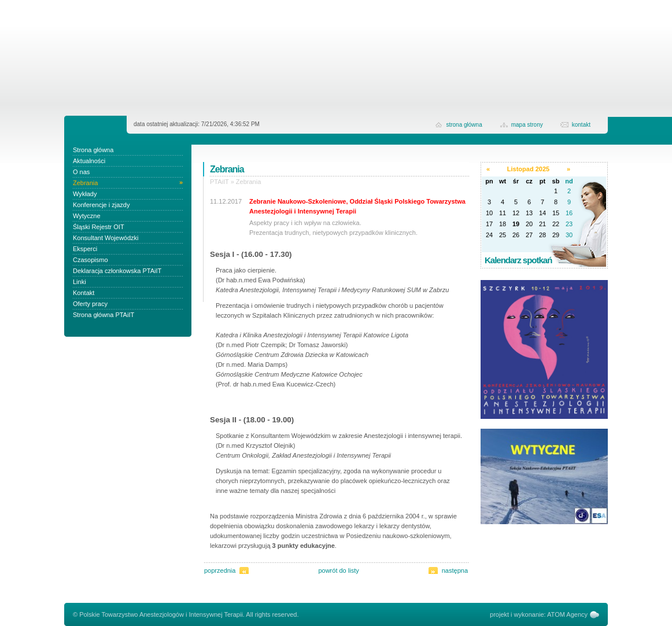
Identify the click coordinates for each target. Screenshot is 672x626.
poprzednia (220, 570)
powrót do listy (338, 570)
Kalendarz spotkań (518, 260)
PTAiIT (219, 182)
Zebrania (248, 182)
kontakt (581, 125)
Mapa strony (527, 125)
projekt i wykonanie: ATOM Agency (539, 614)
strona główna (464, 125)
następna (455, 570)
